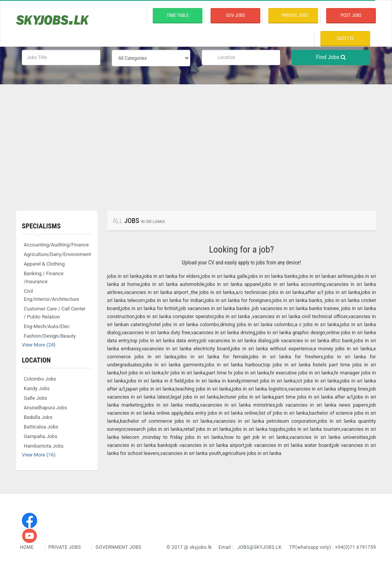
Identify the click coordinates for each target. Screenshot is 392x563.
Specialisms (41, 226)
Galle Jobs (35, 398)
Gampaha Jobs (41, 436)
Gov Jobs (235, 15)
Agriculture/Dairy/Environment (57, 254)
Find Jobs (331, 57)
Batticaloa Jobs (41, 427)
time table (178, 15)
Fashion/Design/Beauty (50, 336)
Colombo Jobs (40, 379)
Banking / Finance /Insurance (44, 277)
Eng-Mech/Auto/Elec (47, 326)
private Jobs (295, 15)
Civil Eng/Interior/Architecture (51, 295)
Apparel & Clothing (44, 264)
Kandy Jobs (37, 388)
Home (28, 547)
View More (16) (39, 455)
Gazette (345, 38)
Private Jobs (65, 547)
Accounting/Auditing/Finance (56, 245)
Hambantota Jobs (44, 446)
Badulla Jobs (38, 417)
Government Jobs (118, 547)
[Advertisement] (196, 142)
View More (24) (39, 345)
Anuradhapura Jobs (45, 408)
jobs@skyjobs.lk (260, 547)
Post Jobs (351, 15)
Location (36, 360)
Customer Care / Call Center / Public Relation (55, 313)
